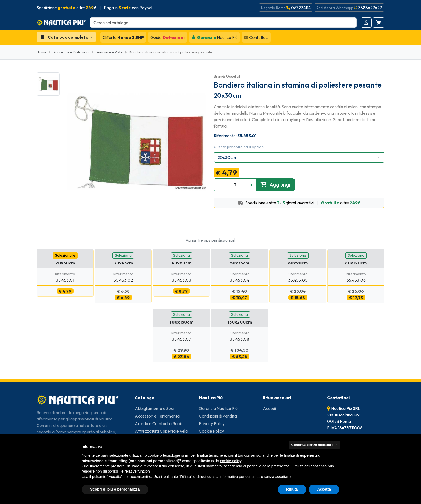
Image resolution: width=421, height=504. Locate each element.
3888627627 (370, 8)
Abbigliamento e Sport (156, 408)
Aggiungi (275, 185)
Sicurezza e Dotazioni (71, 52)
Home (41, 52)
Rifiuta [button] (292, 489)
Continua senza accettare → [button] (315, 445)
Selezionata (65, 255)
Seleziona (123, 255)
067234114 (301, 8)
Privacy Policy (212, 423)
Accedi (269, 408)
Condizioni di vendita (218, 416)
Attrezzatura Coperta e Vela (161, 431)
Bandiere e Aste (109, 52)
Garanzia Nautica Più (218, 408)
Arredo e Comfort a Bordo (159, 423)
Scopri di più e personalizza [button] (115, 489)
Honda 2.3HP (123, 37)
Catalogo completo (65, 37)
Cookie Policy (211, 431)
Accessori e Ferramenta (157, 416)
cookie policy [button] (231, 461)
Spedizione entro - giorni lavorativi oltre (299, 203)
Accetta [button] (324, 489)
